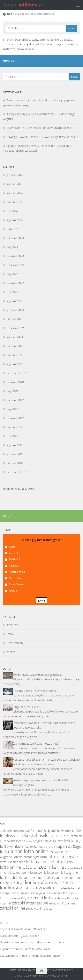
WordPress (32, 976)
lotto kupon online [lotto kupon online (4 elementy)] (13, 862)
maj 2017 (12, 409)
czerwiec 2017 (15, 400)
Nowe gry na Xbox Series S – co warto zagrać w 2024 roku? (42, 137)
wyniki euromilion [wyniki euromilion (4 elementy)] (23, 893)
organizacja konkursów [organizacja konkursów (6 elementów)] (24, 882)
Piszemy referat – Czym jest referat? (35, 691)
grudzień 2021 (15, 310)
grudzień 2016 (15, 454)
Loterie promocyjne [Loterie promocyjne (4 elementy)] (26, 857)
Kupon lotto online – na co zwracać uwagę (25, 949)
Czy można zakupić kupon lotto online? (36, 744)
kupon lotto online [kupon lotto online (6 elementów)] (29, 851)
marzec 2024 (14, 202)
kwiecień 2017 (15, 418)
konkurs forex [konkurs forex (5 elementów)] (22, 846)
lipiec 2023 (13, 229)
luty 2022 (12, 292)
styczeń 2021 (15, 364)
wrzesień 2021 (15, 328)
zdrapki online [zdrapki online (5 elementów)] (13, 908)
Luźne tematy (15, 643)
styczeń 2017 (15, 445)
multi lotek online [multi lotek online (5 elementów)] (51, 877)
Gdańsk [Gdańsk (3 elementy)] (29, 842)
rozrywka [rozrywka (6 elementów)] (44, 888)
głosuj (41, 600)
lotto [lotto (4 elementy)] (44, 857)
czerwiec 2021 (15, 346)
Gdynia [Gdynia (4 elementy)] (38, 841)
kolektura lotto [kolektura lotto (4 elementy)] (53, 841)
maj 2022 (12, 274)
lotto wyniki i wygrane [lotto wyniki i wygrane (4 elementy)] (63, 873)
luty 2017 (12, 436)
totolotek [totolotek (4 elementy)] (61, 888)
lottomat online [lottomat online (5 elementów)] (40, 862)
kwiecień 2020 (15, 382)
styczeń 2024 (15, 220)
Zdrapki (11, 652)
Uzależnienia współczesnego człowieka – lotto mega (32, 942)
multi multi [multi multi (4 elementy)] (75, 878)
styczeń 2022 (15, 301)
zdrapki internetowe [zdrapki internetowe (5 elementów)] (30, 903)
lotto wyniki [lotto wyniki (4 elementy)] (38, 873)
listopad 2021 (15, 319)
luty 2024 (12, 211)
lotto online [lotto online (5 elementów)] (10, 867)
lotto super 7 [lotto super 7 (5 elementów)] (18, 872)
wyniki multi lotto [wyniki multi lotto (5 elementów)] (37, 898)
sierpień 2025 (15, 184)
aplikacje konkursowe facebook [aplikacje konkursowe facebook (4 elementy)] (22, 831)
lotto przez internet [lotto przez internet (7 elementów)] (44, 867)
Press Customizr (59, 976)
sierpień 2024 (15, 193)
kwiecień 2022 (15, 283)
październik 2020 (17, 373)
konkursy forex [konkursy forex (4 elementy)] (45, 847)
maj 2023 (12, 247)
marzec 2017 (14, 427)
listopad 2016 (15, 463)
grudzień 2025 (15, 175)
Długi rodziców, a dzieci (26, 707)
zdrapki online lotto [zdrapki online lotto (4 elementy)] (39, 908)
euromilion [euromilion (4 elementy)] (75, 836)
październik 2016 (17, 472)
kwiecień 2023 (15, 256)
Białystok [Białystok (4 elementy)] (50, 831)
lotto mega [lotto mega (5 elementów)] (64, 862)
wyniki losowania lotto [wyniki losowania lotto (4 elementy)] (52, 893)
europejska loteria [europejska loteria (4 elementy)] (13, 841)
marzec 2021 (14, 355)
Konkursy (12, 625)
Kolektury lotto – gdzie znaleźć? (19, 936)
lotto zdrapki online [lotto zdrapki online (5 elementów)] (17, 877)
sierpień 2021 (15, 337)
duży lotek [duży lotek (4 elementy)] (64, 831)
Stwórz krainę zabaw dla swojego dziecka (37, 675)
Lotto (10, 634)
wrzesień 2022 (15, 265)
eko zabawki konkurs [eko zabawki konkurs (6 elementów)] (44, 835)
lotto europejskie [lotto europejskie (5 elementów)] (63, 857)
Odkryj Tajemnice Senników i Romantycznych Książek (39, 128)
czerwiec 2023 (15, 238)
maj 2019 (12, 391)
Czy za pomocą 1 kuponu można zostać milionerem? (32, 956)
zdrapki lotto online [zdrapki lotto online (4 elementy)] (62, 903)
